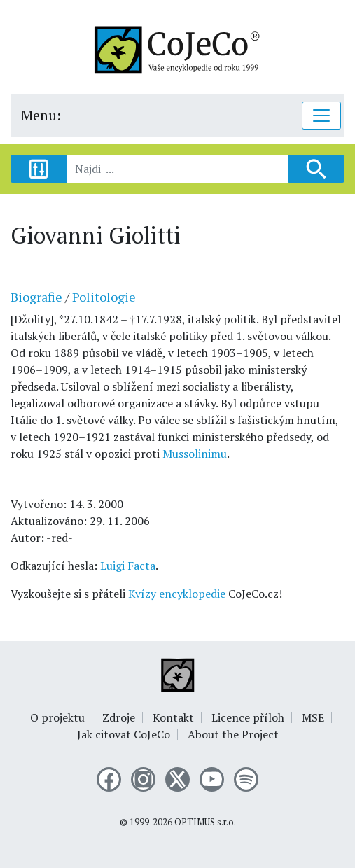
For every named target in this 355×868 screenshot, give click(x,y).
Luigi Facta (128, 566)
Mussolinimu (195, 454)
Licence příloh (248, 717)
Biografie (36, 297)
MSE (313, 717)
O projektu (57, 717)
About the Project (233, 734)
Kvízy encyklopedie (177, 594)
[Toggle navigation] (321, 115)
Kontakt (173, 717)
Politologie (104, 297)
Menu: (41, 115)
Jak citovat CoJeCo (124, 734)
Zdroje (119, 717)
